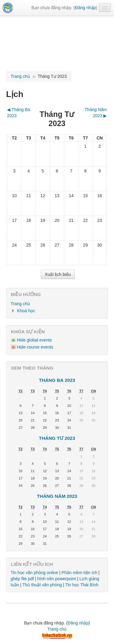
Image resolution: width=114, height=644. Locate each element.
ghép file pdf (22, 579)
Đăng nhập (86, 8)
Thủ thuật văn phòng (42, 585)
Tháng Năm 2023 (57, 496)
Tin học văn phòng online (34, 573)
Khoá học (26, 311)
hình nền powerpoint (57, 579)
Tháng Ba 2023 (57, 380)
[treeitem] (57, 304)
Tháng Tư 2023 (52, 76)
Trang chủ (20, 304)
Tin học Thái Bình (82, 585)
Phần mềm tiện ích (79, 573)
